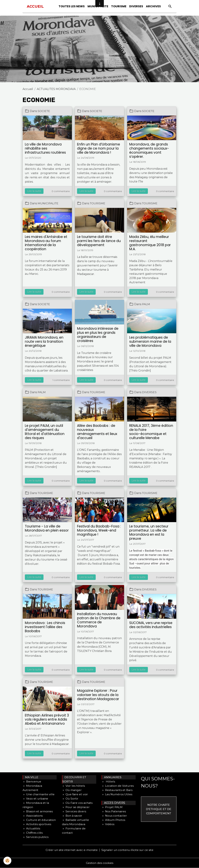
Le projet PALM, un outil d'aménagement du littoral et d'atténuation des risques (45, 432)
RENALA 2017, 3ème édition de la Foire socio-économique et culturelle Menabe (151, 432)
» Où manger (72, 790)
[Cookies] (8, 861)
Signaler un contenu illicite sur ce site (128, 850)
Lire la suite (34, 191)
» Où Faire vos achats (77, 803)
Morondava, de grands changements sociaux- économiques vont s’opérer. (149, 150)
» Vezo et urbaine (36, 799)
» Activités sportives (37, 824)
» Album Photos (114, 820)
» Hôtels (108, 781)
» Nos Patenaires (114, 811)
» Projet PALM (112, 807)
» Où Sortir (70, 799)
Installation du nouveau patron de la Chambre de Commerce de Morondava (99, 620)
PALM (146, 304)
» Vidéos (108, 824)
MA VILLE (31, 777)
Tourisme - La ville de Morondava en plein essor (47, 528)
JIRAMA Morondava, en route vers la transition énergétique (44, 342)
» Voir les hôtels (73, 786)
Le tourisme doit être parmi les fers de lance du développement (99, 241)
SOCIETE (44, 111)
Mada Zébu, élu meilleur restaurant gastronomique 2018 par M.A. (150, 243)
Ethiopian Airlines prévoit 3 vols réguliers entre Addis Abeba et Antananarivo (47, 719)
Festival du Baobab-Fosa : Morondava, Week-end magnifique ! (99, 530)
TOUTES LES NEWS (72, 6)
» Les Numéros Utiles (117, 794)
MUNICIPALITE (48, 203)
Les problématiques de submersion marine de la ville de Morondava (150, 342)
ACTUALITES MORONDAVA (56, 89)
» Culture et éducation (39, 820)
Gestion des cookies (100, 863)
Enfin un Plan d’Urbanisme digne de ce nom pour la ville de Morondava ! (99, 148)
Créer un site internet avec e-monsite (71, 850)
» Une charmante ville (39, 794)
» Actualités (31, 828)
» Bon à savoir (72, 816)
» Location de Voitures (118, 786)
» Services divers (74, 811)
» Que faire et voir (75, 794)
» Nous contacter (114, 816)
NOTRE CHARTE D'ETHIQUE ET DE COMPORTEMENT (159, 809)
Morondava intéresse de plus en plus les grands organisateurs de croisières (98, 335)
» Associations (33, 816)
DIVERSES (136, 6)
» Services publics (36, 837)
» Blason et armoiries (38, 811)
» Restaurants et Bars (117, 790)
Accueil (28, 89)
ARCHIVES (153, 6)
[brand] (35, 6)
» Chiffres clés (33, 833)
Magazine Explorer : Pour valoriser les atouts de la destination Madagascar (98, 695)
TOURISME (119, 6)
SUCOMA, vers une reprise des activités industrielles (151, 625)
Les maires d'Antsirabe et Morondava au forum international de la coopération (46, 243)
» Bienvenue (32, 781)
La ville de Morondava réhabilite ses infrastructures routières (45, 148)
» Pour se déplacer (76, 807)
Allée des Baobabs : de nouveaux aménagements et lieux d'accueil (97, 432)
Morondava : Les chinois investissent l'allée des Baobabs (45, 627)
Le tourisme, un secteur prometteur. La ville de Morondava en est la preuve (149, 532)
